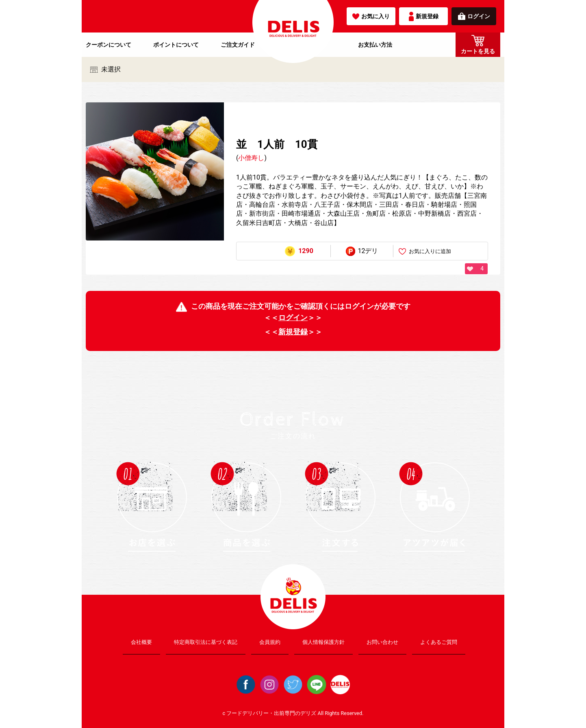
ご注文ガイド (238, 45)
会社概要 (141, 642)
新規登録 (424, 16)
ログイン (474, 16)
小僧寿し (251, 158)
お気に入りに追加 (425, 252)
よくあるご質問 (439, 642)
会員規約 (270, 642)
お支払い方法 (375, 45)
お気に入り (371, 16)
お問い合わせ (382, 642)
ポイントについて (176, 45)
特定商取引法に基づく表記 (206, 642)
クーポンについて (109, 45)
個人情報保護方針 (323, 642)
